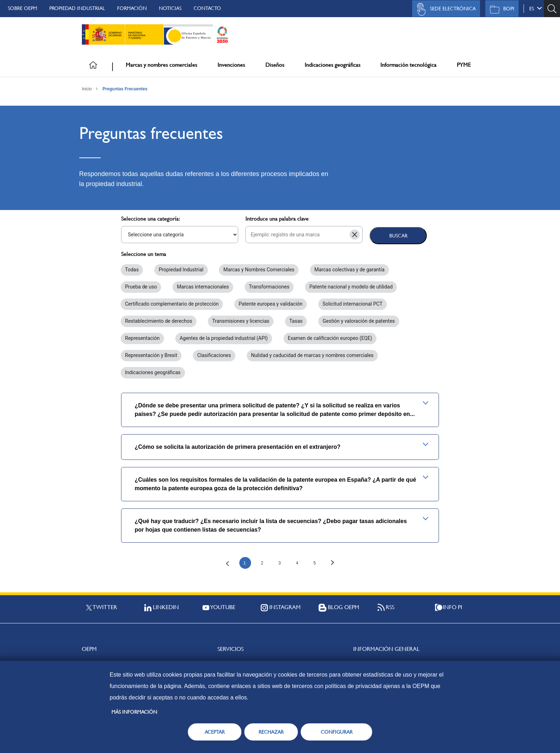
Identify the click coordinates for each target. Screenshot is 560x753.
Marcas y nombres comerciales (161, 65)
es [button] (536, 8)
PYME (464, 65)
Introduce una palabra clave (277, 219)
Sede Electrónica (444, 9)
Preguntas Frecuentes (125, 89)
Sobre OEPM (22, 8)
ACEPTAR (215, 732)
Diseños (275, 65)
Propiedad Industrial (77, 8)
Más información (134, 712)
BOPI (500, 9)
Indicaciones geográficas (332, 65)
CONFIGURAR (337, 732)
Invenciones (231, 65)
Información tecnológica (408, 65)
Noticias (170, 8)
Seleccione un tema (144, 254)
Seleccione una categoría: (151, 219)
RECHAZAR (271, 732)
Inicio (87, 89)
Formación (132, 8)
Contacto (207, 8)
